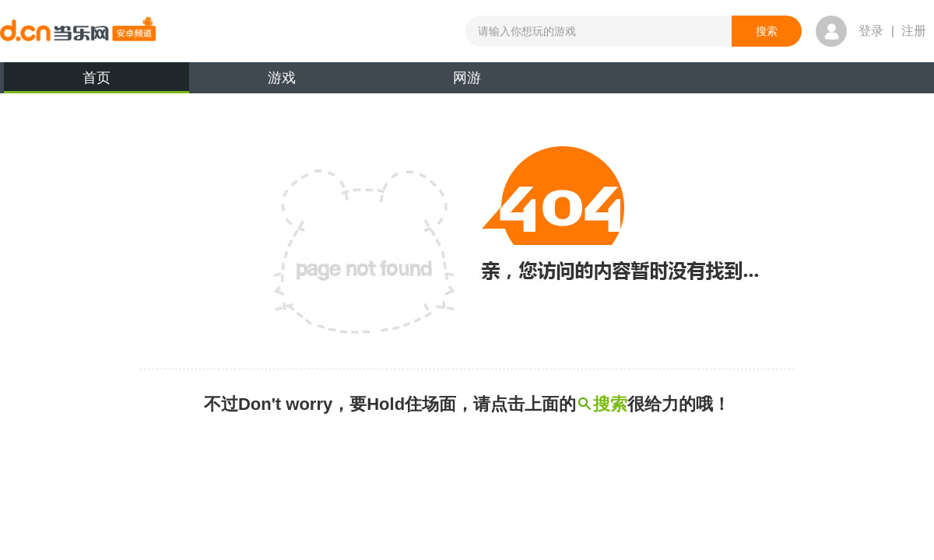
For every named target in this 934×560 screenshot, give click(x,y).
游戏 (282, 78)
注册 (914, 31)
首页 (97, 82)
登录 (871, 31)
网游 (467, 78)
